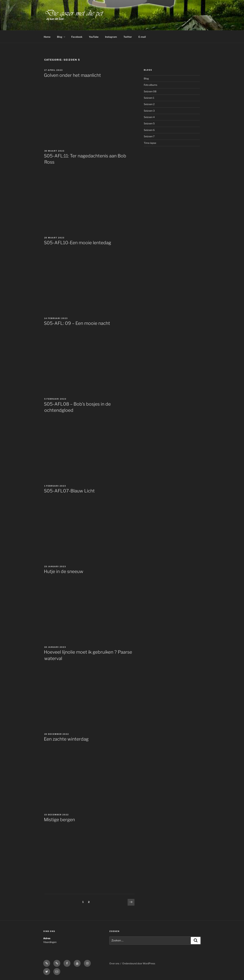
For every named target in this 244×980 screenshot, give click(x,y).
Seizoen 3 (149, 111)
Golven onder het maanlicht (72, 75)
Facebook (77, 37)
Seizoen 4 (149, 117)
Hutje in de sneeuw (64, 571)
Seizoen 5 (149, 123)
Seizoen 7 (149, 136)
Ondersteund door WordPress (139, 963)
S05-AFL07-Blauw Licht (69, 491)
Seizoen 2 (149, 104)
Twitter (128, 37)
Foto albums (150, 85)
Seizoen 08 (150, 91)
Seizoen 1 (149, 98)
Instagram (111, 37)
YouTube (94, 37)
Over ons (114, 963)
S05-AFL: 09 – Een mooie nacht (77, 323)
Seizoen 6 (149, 130)
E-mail (142, 37)
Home (47, 37)
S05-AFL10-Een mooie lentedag (77, 243)
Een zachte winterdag (66, 739)
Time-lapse (150, 143)
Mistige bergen (59, 820)
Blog (61, 37)
